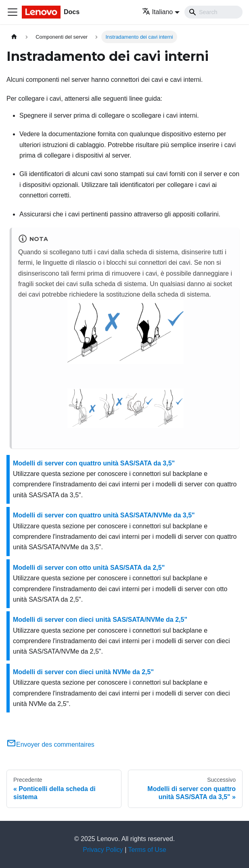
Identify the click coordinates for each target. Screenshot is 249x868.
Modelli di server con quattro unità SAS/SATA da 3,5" (94, 463)
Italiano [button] (158, 12)
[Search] (213, 12)
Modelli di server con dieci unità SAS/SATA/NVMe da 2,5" (100, 620)
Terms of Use (147, 850)
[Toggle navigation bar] (13, 12)
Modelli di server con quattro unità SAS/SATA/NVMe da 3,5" (104, 515)
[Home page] (14, 37)
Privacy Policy (103, 850)
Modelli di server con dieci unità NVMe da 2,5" (83, 672)
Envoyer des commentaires (50, 744)
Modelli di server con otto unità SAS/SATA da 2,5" (89, 568)
